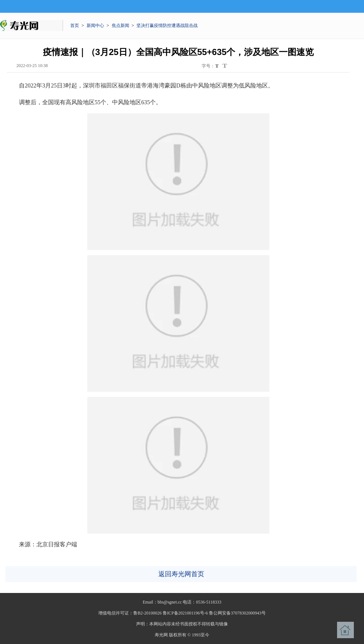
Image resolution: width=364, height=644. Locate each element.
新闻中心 (95, 26)
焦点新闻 (120, 26)
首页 (75, 26)
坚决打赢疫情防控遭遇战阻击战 (167, 26)
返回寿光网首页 (181, 574)
